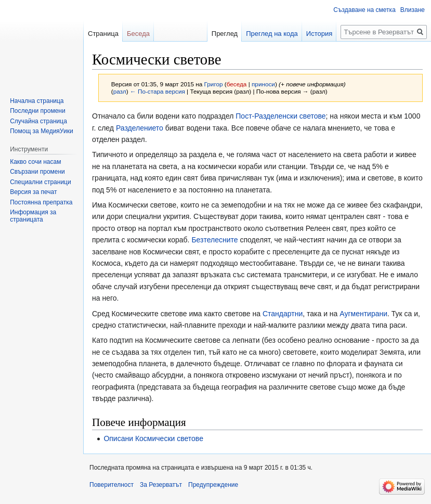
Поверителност (112, 485)
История (319, 34)
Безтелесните (214, 240)
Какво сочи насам (35, 162)
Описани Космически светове (153, 438)
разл (120, 91)
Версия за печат (33, 192)
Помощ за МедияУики (41, 131)
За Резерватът (161, 485)
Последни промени (37, 111)
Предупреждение (213, 485)
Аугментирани (363, 314)
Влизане (413, 10)
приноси (263, 84)
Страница (103, 34)
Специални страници (41, 182)
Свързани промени (37, 172)
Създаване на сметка (364, 10)
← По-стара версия (158, 91)
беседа (237, 84)
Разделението (140, 128)
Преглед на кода (272, 34)
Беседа (138, 34)
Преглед (225, 34)
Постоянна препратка (41, 202)
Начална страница (37, 101)
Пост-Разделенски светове (280, 116)
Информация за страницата (33, 216)
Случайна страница (38, 121)
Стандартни (283, 314)
